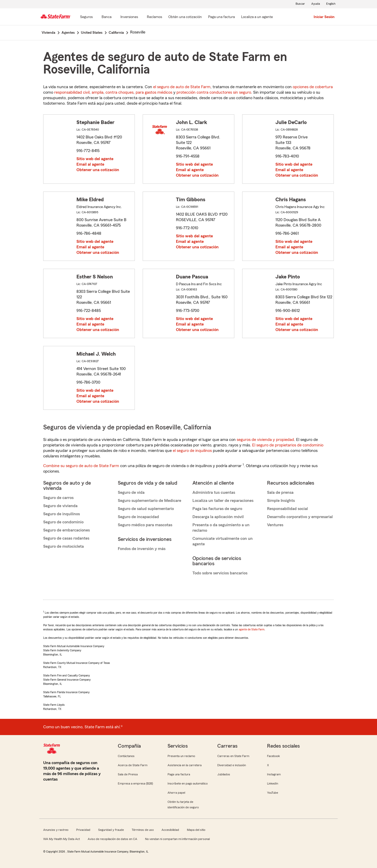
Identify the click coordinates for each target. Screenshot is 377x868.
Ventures (275, 525)
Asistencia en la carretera (185, 765)
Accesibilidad (170, 830)
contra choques (120, 92)
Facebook (273, 756)
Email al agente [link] (90, 164)
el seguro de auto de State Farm (182, 87)
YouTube (273, 793)
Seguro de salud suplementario (146, 509)
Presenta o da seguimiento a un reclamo (221, 528)
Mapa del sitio (196, 830)
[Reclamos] (154, 17)
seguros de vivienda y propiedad (265, 440)
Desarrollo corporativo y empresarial (300, 517)
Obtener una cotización (98, 170)
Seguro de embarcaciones (66, 530)
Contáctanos (126, 756)
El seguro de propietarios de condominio (288, 445)
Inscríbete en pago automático (188, 783)
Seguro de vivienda (60, 506)
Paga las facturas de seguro (217, 509)
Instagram (274, 774)
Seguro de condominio (63, 522)
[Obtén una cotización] (185, 17)
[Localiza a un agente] (257, 17)
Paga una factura (179, 774)
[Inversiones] (129, 17)
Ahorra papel (176, 793)
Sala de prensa (280, 492)
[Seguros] (86, 17)
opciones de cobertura (313, 87)
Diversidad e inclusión (232, 765)
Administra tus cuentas (214, 492)
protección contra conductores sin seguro (214, 92)
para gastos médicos (154, 92)
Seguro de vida (131, 492)
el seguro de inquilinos (192, 451)
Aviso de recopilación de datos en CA (112, 839)
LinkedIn (273, 783)
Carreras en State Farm (233, 756)
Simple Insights (281, 501)
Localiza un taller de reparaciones (223, 501)
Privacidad (83, 830)
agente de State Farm (252, 629)
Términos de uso (143, 830)
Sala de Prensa (128, 774)
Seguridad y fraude (111, 830)
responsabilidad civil (72, 92)
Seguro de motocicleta (63, 546)
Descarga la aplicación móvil (218, 517)
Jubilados (224, 774)
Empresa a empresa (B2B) (135, 783)
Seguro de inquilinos (62, 514)
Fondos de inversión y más (142, 549)
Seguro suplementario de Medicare (149, 501)
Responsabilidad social (287, 509)
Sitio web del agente (95, 159)
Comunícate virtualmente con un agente (223, 541)
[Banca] (107, 17)
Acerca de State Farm (133, 765)
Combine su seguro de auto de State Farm (81, 466)
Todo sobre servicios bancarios (220, 573)
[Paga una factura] (221, 17)
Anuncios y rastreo (56, 830)
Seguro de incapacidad (138, 517)
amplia (98, 92)
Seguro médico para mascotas (145, 525)
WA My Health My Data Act (62, 839)
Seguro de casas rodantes (66, 538)
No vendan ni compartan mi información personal (177, 839)
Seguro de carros (58, 498)
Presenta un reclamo (181, 756)
